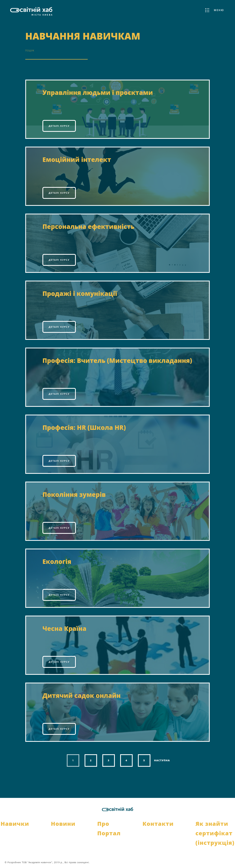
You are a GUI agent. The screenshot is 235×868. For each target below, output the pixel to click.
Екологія (57, 561)
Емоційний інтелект (77, 159)
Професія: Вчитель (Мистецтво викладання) (117, 360)
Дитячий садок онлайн (82, 695)
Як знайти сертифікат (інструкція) (215, 833)
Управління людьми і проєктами (98, 92)
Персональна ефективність (88, 226)
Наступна (162, 760)
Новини (63, 824)
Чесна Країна (64, 628)
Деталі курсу (59, 126)
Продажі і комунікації (80, 293)
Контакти (158, 824)
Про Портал (109, 828)
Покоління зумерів (74, 494)
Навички (15, 824)
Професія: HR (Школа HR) (84, 427)
